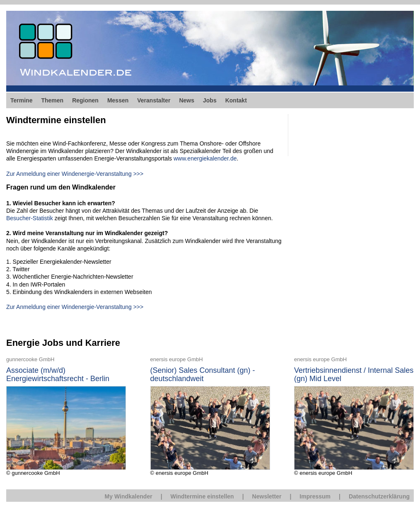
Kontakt (236, 100)
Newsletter (267, 496)
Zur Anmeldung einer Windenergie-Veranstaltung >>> (75, 174)
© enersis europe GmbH (210, 416)
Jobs (210, 100)
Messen (118, 100)
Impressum (315, 496)
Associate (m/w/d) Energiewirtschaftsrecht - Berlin (58, 375)
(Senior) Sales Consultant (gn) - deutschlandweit (203, 375)
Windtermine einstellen (202, 496)
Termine (21, 100)
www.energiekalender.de (205, 158)
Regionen (85, 100)
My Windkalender (129, 496)
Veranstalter (154, 100)
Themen (52, 100)
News (187, 100)
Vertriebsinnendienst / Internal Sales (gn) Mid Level (354, 375)
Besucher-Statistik (30, 218)
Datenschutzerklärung (379, 496)
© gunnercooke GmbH (66, 416)
